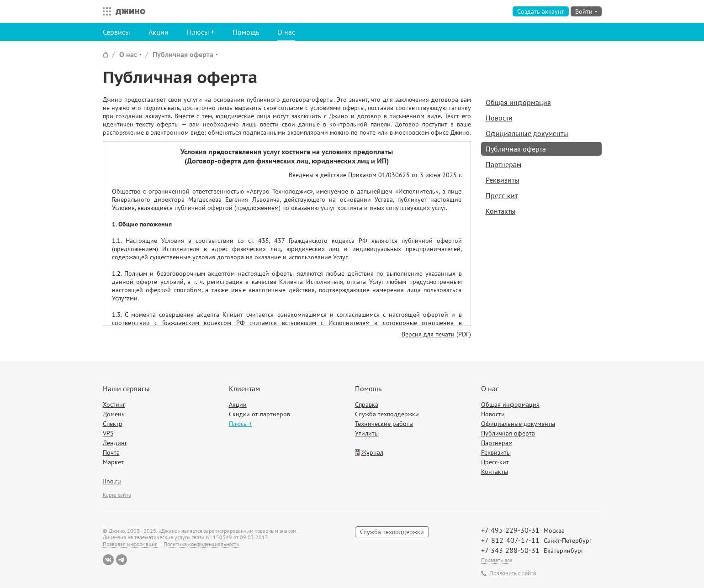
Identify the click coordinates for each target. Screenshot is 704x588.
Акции (159, 32)
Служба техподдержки (387, 414)
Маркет (113, 462)
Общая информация (518, 102)
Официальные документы (527, 133)
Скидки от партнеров (259, 414)
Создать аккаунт (541, 11)
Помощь (246, 32)
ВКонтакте (108, 560)
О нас (286, 32)
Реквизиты (503, 180)
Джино (130, 11)
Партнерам (503, 164)
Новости (499, 118)
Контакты (501, 211)
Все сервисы (105, 11)
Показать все (497, 560)
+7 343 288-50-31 (510, 550)
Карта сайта (117, 495)
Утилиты (367, 433)
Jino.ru (112, 481)
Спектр (113, 424)
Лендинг (115, 443)
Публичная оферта (183, 54)
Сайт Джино (106, 55)
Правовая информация (130, 544)
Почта (111, 452)
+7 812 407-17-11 (510, 540)
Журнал (372, 452)
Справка (367, 404)
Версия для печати (428, 334)
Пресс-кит (502, 195)
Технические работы (384, 424)
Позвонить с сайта (513, 573)
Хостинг (114, 404)
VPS (108, 433)
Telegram (122, 560)
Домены (114, 414)
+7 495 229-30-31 (510, 530)
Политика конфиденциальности (201, 544)
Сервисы (116, 32)
